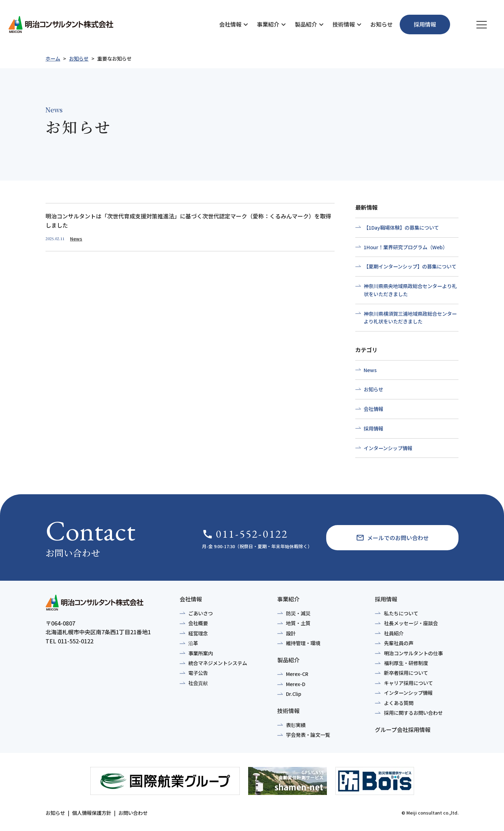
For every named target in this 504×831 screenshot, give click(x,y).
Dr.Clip (294, 694)
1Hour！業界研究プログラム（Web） (406, 247)
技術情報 (344, 24)
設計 (291, 633)
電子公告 (198, 673)
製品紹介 (306, 24)
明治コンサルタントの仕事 (413, 653)
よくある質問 (399, 703)
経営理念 (198, 633)
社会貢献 (198, 683)
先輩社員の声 (399, 643)
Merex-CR (297, 674)
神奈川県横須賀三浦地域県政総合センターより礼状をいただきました (410, 318)
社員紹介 (394, 633)
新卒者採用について (406, 673)
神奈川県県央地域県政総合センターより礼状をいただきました (410, 290)
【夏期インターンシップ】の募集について (410, 266)
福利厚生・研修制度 (406, 663)
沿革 (193, 643)
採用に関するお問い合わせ (413, 713)
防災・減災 (298, 613)
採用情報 (373, 428)
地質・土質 (298, 623)
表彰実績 (296, 725)
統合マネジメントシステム (218, 663)
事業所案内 (201, 653)
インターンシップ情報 (388, 448)
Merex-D (296, 684)
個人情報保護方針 (92, 813)
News (370, 370)
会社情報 (230, 24)
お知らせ (381, 24)
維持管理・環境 (303, 643)
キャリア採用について (408, 683)
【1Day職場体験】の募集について (401, 228)
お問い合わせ (133, 813)
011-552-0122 (245, 534)
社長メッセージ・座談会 (411, 623)
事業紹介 (268, 24)
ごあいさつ (201, 613)
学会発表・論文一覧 (308, 735)
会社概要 (198, 623)
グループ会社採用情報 (403, 729)
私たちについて (401, 613)
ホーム (53, 58)
